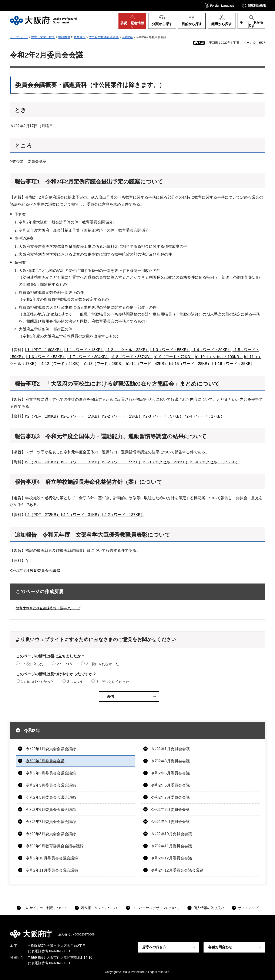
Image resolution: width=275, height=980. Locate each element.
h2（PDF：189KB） (43, 416)
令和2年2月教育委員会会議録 (35, 571)
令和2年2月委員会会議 (45, 761)
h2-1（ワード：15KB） (81, 416)
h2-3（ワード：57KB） (163, 416)
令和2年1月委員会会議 (170, 749)
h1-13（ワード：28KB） (104, 364)
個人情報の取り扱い (209, 908)
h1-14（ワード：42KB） (147, 364)
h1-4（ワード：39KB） (211, 350)
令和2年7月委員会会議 (170, 797)
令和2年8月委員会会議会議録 (51, 834)
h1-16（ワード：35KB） (233, 364)
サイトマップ (248, 908)
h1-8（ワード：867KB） (132, 357)
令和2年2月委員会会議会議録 (51, 773)
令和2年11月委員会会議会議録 (52, 870)
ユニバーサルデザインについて (156, 908)
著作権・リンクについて (100, 908)
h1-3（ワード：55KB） (170, 350)
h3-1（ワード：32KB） (81, 462)
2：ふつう (65, 664)
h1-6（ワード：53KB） (46, 357)
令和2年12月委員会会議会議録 (177, 870)
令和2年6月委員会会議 (170, 785)
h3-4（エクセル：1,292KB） (215, 462)
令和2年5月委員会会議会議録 (51, 797)
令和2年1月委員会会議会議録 (51, 749)
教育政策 (80, 37)
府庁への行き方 (154, 947)
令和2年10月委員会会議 (171, 834)
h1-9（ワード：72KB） (174, 357)
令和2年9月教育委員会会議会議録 (55, 846)
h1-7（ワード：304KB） (88, 357)
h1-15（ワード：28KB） (190, 364)
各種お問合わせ (220, 947)
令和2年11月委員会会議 (171, 846)
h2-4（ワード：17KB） (204, 416)
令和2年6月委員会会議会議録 (51, 810)
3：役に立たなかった (103, 664)
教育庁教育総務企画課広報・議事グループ (48, 608)
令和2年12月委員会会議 (171, 858)
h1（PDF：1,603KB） (44, 350)
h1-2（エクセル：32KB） (127, 350)
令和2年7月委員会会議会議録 (51, 822)
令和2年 (127, 37)
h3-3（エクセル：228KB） (166, 462)
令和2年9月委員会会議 (170, 822)
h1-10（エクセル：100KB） (219, 357)
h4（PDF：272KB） (43, 515)
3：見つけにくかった (113, 682)
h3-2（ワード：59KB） (122, 462)
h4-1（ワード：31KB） (81, 515)
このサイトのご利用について (45, 908)
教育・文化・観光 (43, 37)
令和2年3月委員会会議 (170, 761)
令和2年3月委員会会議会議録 (51, 785)
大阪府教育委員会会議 (104, 37)
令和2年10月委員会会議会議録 (52, 858)
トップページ (19, 37)
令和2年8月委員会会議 (170, 810)
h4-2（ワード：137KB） (123, 515)
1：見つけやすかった (37, 682)
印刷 (201, 43)
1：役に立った (32, 664)
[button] (219, 5)
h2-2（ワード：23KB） (122, 416)
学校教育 (64, 37)
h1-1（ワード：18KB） (84, 350)
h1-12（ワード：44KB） (61, 364)
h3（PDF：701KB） (43, 462)
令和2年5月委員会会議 (170, 773)
